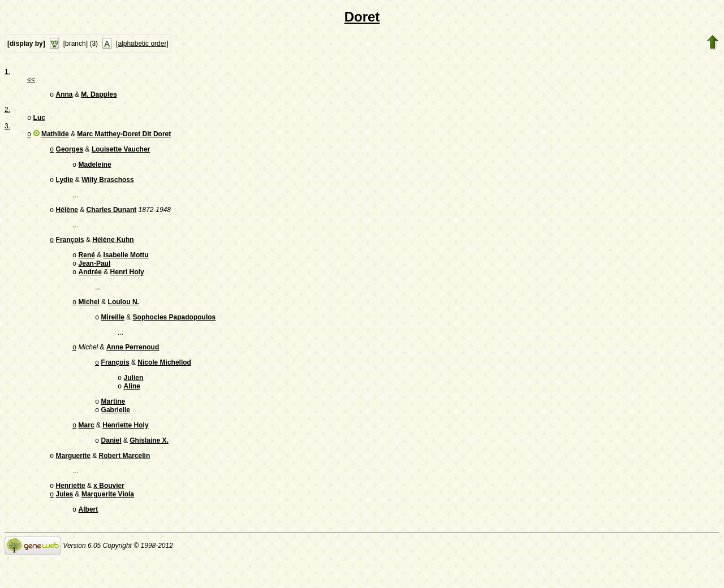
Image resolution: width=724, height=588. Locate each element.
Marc (87, 448)
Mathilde (55, 137)
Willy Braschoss (108, 187)
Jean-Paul (95, 275)
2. (7, 111)
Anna (64, 96)
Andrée (90, 284)
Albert (89, 538)
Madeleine (95, 170)
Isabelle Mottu (126, 265)
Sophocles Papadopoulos (174, 332)
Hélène (67, 218)
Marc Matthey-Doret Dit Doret (124, 137)
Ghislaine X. (149, 464)
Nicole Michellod (164, 379)
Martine (113, 422)
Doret (362, 17)
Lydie (65, 187)
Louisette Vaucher (121, 154)
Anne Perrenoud (133, 363)
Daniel (111, 464)
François (70, 249)
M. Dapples (99, 96)
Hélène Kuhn (113, 249)
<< (31, 80)
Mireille (113, 332)
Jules (65, 521)
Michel (89, 315)
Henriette (71, 512)
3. (7, 128)
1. (7, 72)
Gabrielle (116, 431)
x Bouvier (109, 512)
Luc (39, 120)
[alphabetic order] (142, 44)
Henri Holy (127, 284)
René (87, 265)
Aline (132, 405)
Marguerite (73, 481)
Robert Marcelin (125, 481)
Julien (134, 396)
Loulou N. (124, 315)
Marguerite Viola (108, 521)
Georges (70, 154)
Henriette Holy (125, 448)
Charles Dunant (112, 218)
